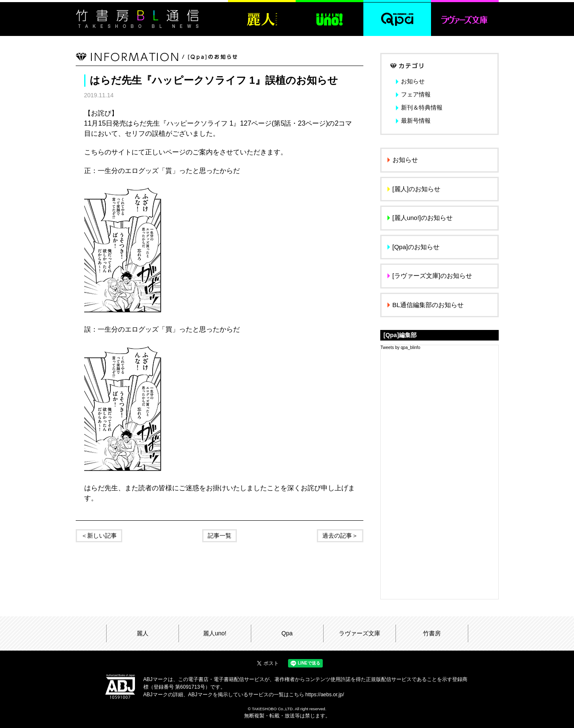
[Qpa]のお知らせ (416, 247)
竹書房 (432, 633)
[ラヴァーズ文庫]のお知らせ (432, 276)
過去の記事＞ (340, 536)
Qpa (287, 633)
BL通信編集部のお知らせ (428, 305)
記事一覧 (220, 536)
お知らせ (413, 81)
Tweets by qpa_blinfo (401, 348)
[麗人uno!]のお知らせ (423, 218)
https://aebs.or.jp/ (325, 695)
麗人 (143, 633)
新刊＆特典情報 (422, 107)
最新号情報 (416, 121)
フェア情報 (416, 94)
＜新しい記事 (99, 536)
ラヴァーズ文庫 (360, 633)
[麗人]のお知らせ (416, 189)
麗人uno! (215, 633)
